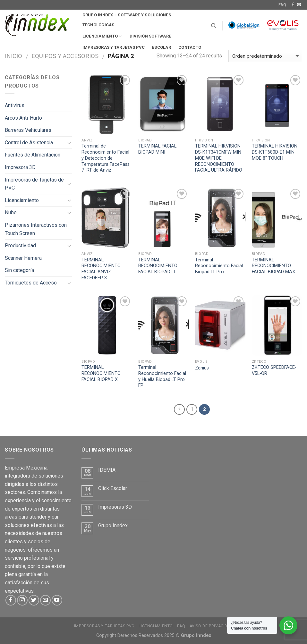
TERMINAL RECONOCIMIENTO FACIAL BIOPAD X (101, 373)
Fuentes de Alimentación (33, 155)
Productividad (20, 246)
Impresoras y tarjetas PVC (104, 626)
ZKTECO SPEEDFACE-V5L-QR (274, 370)
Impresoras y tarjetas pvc (114, 47)
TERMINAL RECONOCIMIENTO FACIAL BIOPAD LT (158, 266)
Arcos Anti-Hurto (23, 118)
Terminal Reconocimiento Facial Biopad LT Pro (219, 266)
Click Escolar (113, 488)
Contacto (190, 47)
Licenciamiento (102, 36)
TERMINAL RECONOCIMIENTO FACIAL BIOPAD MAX (273, 266)
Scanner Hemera (23, 258)
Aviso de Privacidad (211, 626)
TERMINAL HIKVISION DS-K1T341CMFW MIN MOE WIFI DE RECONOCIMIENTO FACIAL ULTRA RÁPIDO (219, 158)
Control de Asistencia (29, 143)
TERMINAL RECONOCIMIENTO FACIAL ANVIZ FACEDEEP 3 (101, 269)
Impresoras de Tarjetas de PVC (34, 184)
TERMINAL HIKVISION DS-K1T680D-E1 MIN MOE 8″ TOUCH (275, 152)
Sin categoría (19, 270)
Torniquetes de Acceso (31, 283)
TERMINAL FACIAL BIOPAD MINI (157, 149)
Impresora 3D (20, 167)
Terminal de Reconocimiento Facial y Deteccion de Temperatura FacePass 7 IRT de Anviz (106, 158)
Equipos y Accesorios (65, 56)
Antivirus (15, 105)
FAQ (282, 5)
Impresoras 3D (115, 507)
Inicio (13, 56)
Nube (11, 212)
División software (150, 36)
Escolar (162, 47)
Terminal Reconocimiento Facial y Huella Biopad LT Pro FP (162, 376)
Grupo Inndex (113, 525)
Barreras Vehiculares (28, 130)
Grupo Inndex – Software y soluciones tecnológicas (127, 20)
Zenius (202, 368)
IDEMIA (107, 470)
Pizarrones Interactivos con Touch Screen (36, 229)
